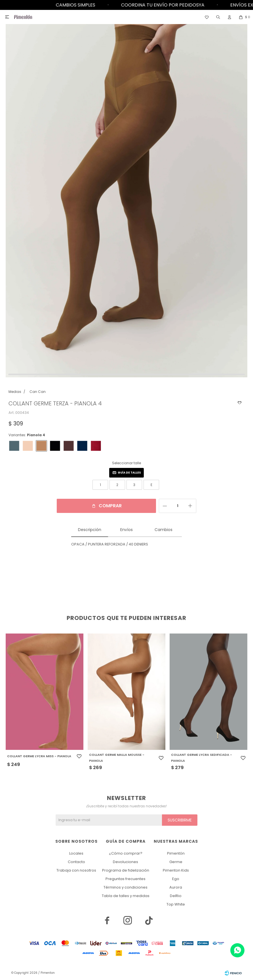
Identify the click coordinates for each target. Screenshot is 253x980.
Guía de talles (129, 473)
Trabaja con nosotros (76, 870)
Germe (176, 862)
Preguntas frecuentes (126, 879)
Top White (176, 904)
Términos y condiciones (126, 887)
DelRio (176, 896)
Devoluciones (126, 862)
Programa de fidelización (126, 870)
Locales (76, 853)
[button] (218, 17)
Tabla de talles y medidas (126, 896)
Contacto (76, 862)
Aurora (176, 887)
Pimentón (176, 853)
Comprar (110, 506)
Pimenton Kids (176, 870)
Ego (176, 879)
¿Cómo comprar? (126, 853)
